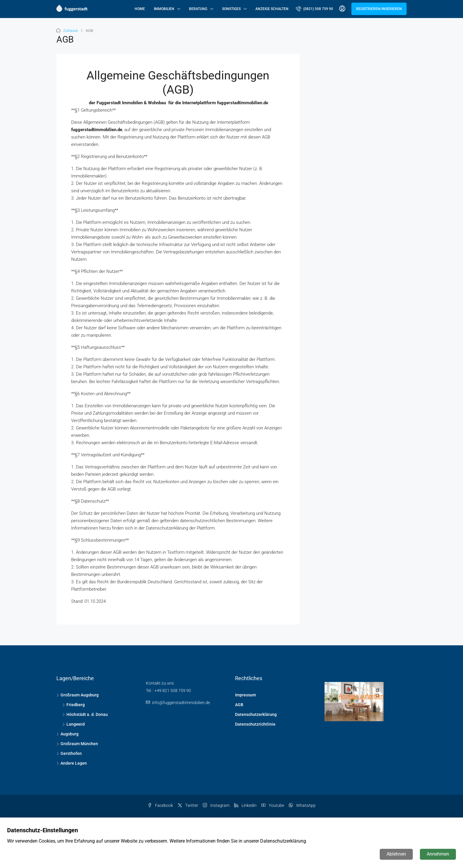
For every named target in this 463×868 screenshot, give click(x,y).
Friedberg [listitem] (74, 705)
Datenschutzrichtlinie (255, 724)
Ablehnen (396, 854)
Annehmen (438, 854)
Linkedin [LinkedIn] (245, 805)
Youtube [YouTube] (273, 805)
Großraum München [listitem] (77, 744)
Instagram (216, 805)
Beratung (198, 9)
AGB (239, 705)
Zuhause (71, 31)
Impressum (246, 695)
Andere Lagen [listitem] (72, 763)
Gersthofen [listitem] (69, 753)
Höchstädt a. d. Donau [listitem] (85, 714)
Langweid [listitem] (74, 724)
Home (140, 9)
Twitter (188, 805)
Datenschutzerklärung (256, 714)
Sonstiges (231, 9)
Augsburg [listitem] (67, 734)
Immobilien (164, 9)
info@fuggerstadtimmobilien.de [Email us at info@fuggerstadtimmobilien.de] (181, 703)
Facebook (160, 805)
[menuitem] (314, 9)
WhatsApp (302, 805)
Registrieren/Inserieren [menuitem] (379, 9)
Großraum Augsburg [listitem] (78, 695)
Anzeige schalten (272, 9)
